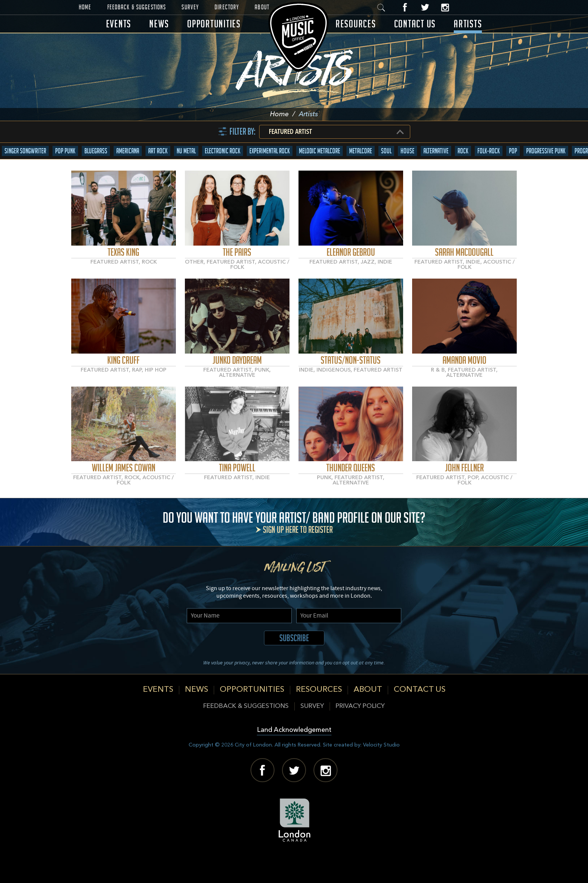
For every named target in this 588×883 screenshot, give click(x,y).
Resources (356, 24)
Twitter (424, 7)
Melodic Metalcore (319, 175)
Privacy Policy (360, 731)
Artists (468, 24)
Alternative (436, 175)
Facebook (404, 7)
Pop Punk (65, 175)
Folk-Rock (489, 175)
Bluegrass (96, 175)
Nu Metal (186, 175)
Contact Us (415, 24)
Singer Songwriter (25, 175)
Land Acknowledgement (294, 755)
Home (85, 7)
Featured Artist (290, 156)
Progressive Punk (546, 175)
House (407, 175)
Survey (190, 7)
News (159, 24)
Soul (386, 175)
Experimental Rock (270, 175)
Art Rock (158, 175)
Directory (227, 7)
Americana (128, 175)
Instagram (444, 7)
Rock (463, 175)
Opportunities (214, 24)
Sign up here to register (298, 554)
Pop (513, 175)
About (262, 7)
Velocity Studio (381, 769)
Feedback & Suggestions (137, 7)
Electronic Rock (223, 175)
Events (119, 24)
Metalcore (361, 175)
